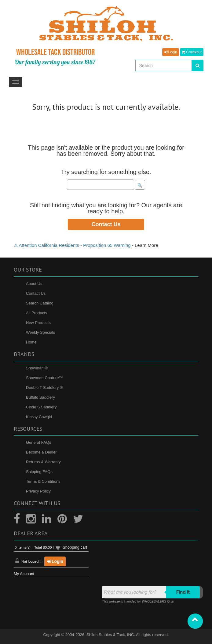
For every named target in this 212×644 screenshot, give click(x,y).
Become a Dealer (41, 452)
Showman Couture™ (44, 378)
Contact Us (106, 224)
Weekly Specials (40, 332)
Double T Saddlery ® (44, 388)
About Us (34, 284)
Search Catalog (40, 303)
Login (170, 52)
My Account (24, 574)
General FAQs (38, 442)
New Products (38, 323)
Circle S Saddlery (41, 407)
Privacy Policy (38, 491)
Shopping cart (75, 547)
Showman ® (37, 368)
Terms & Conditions (43, 481)
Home (31, 342)
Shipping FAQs (39, 472)
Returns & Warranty (43, 462)
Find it (183, 592)
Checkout (192, 52)
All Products (37, 313)
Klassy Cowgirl (39, 417)
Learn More (146, 245)
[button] (195, 621)
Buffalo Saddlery (40, 397)
